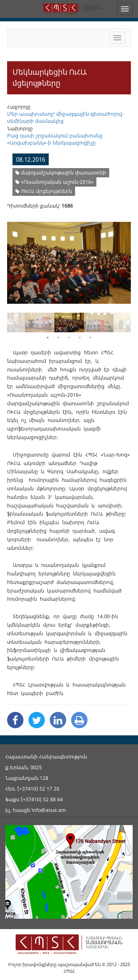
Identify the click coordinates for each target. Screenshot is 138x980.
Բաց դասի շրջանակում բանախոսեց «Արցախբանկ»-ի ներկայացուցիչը (55, 139)
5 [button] (90, 338)
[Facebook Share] (15, 720)
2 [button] (58, 338)
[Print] (79, 720)
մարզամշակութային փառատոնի (61, 173)
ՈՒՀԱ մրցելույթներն (44, 191)
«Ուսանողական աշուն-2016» (54, 182)
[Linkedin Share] (58, 720)
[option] (69, 258)
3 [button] (69, 338)
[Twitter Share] (37, 720)
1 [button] (48, 338)
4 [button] (80, 338)
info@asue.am (49, 810)
